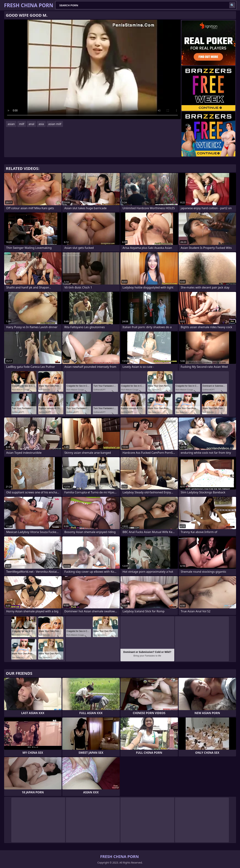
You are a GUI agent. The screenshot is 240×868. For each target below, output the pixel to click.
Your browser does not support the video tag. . (92, 69)
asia (41, 124)
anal (31, 124)
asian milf (55, 124)
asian (11, 124)
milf (22, 124)
